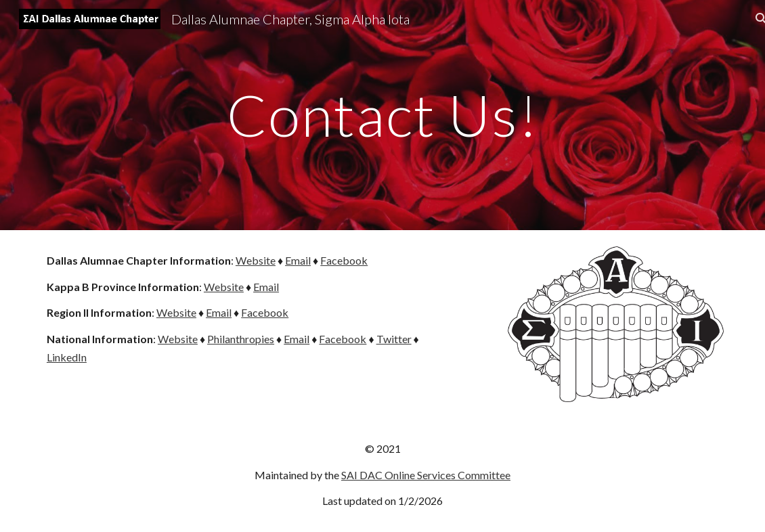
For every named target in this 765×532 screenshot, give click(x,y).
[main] (383, 115)
